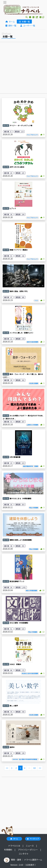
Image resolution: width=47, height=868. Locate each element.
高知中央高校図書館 (32, 342)
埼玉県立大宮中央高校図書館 (30, 673)
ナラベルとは (14, 846)
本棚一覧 (24, 22)
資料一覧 (11, 26)
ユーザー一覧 (28, 26)
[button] (27, 17)
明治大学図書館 (34, 508)
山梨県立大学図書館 (32, 425)
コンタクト (24, 854)
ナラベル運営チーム (33, 860)
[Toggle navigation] (5, 2)
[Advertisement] (23, 69)
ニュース (30, 846)
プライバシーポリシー (28, 850)
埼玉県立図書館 (34, 383)
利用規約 (8, 850)
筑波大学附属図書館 (31, 591)
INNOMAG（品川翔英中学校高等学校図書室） (25, 759)
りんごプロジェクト (32, 135)
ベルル (36, 300)
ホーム (10, 22)
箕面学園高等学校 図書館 (31, 466)
